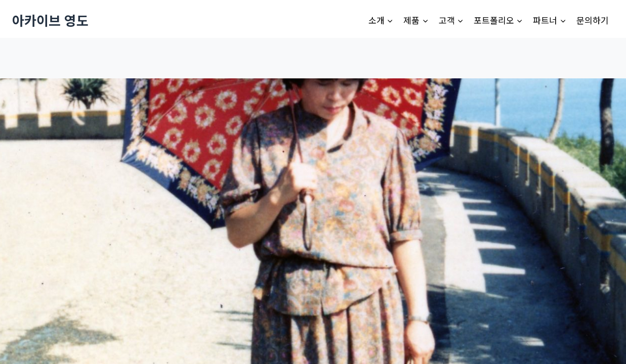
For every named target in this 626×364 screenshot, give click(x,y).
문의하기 (593, 20)
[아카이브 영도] (50, 20)
